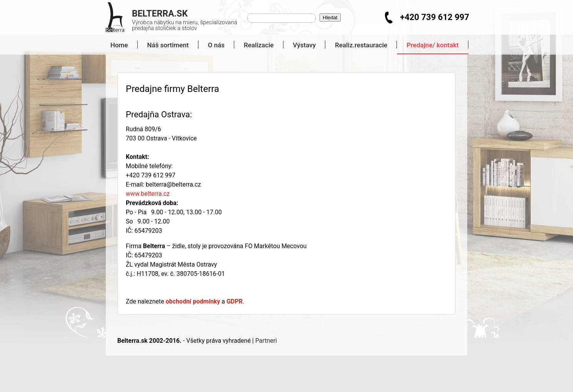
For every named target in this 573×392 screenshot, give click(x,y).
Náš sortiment (168, 45)
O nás (216, 45)
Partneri (266, 341)
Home (116, 45)
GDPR (235, 301)
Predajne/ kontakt (433, 45)
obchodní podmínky (193, 301)
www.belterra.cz (148, 194)
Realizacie (259, 45)
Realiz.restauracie (361, 45)
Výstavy (304, 45)
